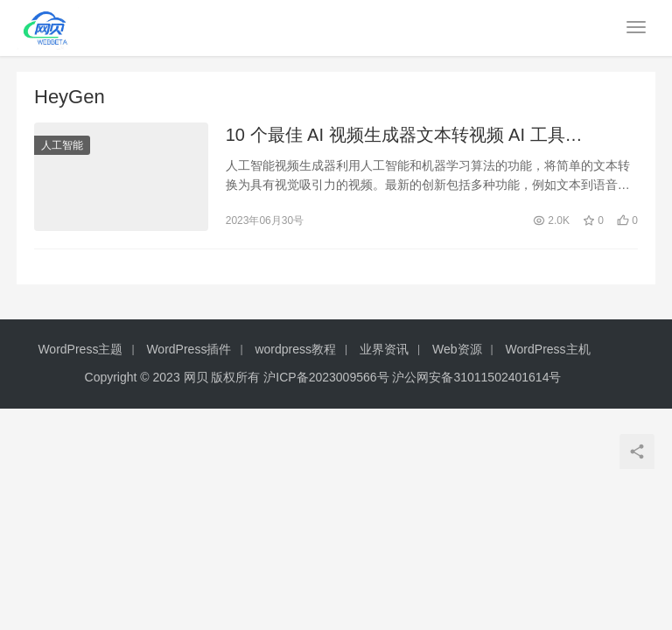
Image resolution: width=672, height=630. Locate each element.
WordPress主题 (80, 349)
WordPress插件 (189, 349)
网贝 (196, 377)
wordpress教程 (295, 349)
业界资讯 (384, 349)
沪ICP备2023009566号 (328, 377)
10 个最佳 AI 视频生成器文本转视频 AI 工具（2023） (395, 136)
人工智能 (62, 145)
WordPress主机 (548, 349)
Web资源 (457, 349)
